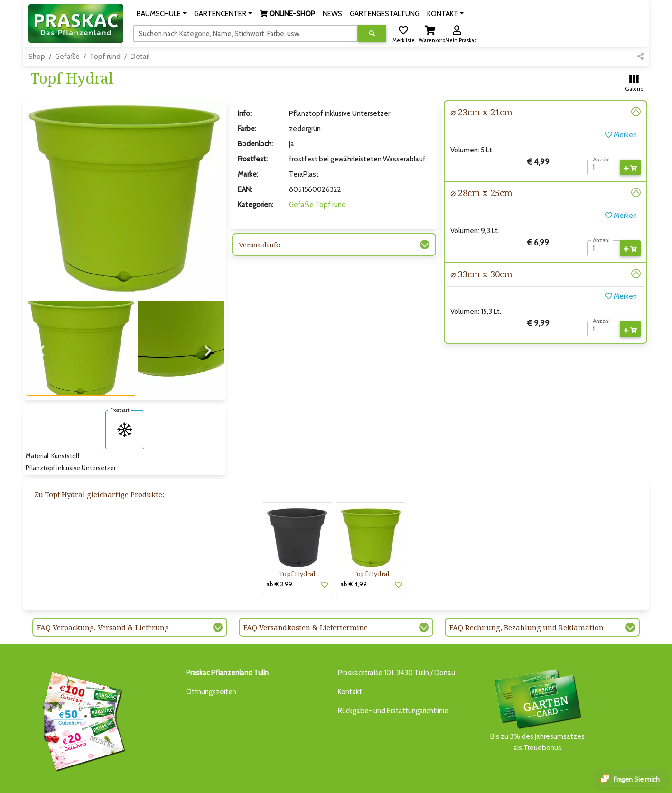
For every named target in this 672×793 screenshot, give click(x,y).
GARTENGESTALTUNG (324, 780)
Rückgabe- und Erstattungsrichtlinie (393, 680)
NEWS (282, 780)
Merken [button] (621, 135)
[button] (162, 14)
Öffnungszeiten (211, 661)
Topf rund (105, 57)
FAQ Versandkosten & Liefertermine (306, 596)
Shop (37, 57)
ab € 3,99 (279, 553)
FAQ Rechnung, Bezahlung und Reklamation (527, 596)
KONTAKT (372, 780)
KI (392, 780)
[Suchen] (246, 33)
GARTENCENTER (196, 780)
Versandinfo (260, 245)
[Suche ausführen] (372, 33)
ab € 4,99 (354, 553)
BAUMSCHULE (150, 780)
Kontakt (350, 661)
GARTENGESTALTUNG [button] (385, 14)
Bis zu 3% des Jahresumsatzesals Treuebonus (537, 679)
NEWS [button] (332, 14)
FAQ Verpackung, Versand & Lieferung (103, 596)
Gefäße (67, 57)
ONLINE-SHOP (246, 780)
